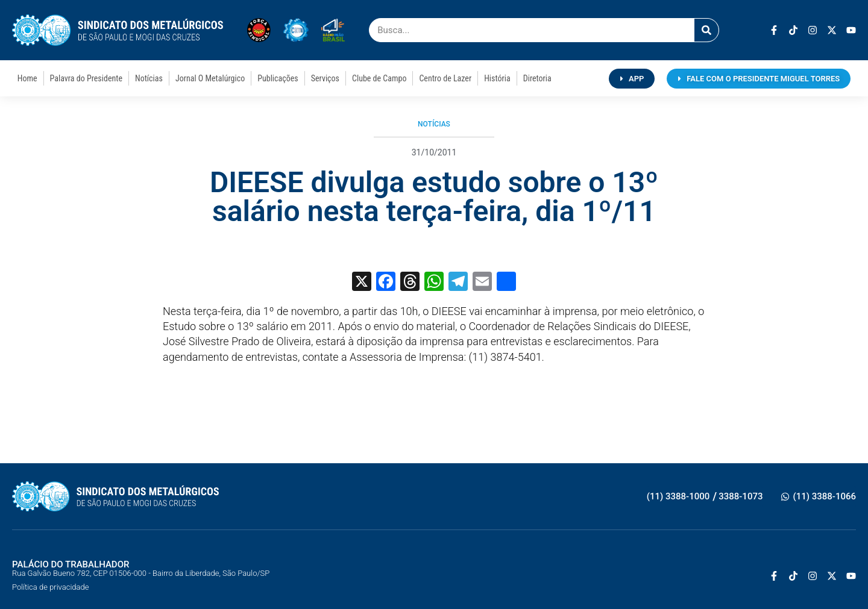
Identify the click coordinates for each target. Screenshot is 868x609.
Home (27, 78)
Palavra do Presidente (86, 78)
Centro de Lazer (445, 78)
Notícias (149, 78)
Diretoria (537, 78)
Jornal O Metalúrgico (210, 78)
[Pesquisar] (706, 30)
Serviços (325, 78)
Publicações (278, 78)
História (497, 78)
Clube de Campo (379, 78)
